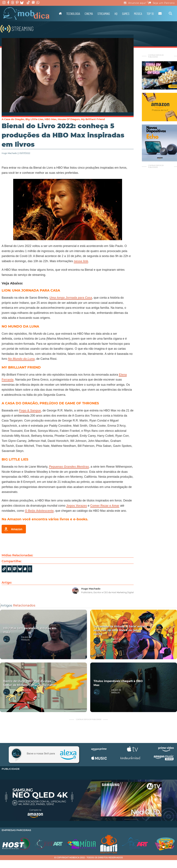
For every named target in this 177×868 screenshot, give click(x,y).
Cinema (89, 14)
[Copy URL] (4, 569)
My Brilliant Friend (93, 119)
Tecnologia (73, 14)
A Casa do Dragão (13, 119)
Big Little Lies (34, 119)
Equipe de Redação (26, 638)
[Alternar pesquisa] (170, 14)
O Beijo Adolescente (39, 511)
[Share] (20, 569)
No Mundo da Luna (21, 359)
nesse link (81, 261)
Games (126, 14)
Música (138, 14)
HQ (116, 14)
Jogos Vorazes (77, 506)
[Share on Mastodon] (15, 569)
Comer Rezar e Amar (105, 506)
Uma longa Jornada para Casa (71, 298)
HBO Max (50, 119)
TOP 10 (150, 14)
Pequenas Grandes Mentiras (69, 467)
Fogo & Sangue (30, 410)
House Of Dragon (69, 119)
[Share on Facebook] (9, 569)
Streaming (104, 14)
